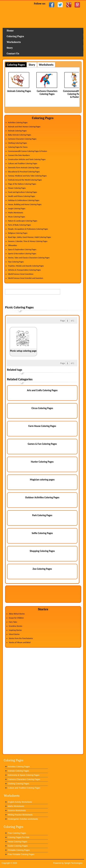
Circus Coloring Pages (42, 408)
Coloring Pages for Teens (18, 147)
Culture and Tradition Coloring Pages (23, 163)
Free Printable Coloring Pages (21, 854)
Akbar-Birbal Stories (17, 614)
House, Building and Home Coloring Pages (25, 204)
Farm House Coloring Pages (42, 426)
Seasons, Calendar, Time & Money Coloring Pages (28, 241)
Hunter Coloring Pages (42, 462)
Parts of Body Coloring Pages (19, 225)
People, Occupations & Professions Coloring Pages (28, 229)
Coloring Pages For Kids (19, 837)
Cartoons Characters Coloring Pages (47, 93)
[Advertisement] (44, 300)
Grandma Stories (16, 626)
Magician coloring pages (42, 480)
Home (43, 19)
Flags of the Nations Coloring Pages (22, 184)
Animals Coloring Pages (19, 91)
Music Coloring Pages (17, 217)
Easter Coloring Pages (18, 846)
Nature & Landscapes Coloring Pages (23, 221)
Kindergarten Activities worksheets (23, 819)
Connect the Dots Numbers (19, 155)
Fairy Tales (13, 622)
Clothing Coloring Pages (18, 143)
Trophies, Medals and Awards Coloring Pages (26, 266)
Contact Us (13, 54)
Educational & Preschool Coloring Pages (24, 172)
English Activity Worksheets (20, 802)
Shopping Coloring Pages (42, 551)
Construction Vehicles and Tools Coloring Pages (27, 159)
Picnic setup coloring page (23, 351)
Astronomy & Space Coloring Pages (24, 775)
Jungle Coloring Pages (17, 209)
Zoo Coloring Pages (42, 569)
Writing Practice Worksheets (20, 815)
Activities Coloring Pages (18, 123)
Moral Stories (14, 634)
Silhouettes (12, 245)
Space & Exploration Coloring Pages (22, 249)
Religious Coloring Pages (18, 233)
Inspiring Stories (15, 630)
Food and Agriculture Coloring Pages (23, 192)
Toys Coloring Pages (16, 262)
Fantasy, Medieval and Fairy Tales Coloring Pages (27, 176)
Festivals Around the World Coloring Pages (25, 180)
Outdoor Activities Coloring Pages (42, 497)
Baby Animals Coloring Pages (19, 135)
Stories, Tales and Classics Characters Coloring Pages (29, 258)
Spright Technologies (73, 863)
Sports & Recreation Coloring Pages (22, 254)
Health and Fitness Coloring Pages (22, 196)
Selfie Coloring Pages (42, 533)
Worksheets (14, 42)
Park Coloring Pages (42, 515)
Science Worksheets (17, 811)
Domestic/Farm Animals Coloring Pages (24, 168)
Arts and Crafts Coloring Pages (42, 390)
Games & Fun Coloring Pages (42, 444)
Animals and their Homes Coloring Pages (24, 127)
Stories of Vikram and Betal (20, 642)
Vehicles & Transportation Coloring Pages (24, 270)
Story (10, 48)
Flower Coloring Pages (17, 188)
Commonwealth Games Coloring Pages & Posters (28, 151)
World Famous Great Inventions (21, 274)
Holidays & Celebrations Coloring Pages (24, 200)
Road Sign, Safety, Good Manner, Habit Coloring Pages (30, 237)
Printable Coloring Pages (19, 850)
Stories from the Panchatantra (21, 638)
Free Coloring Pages (17, 833)
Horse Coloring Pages (18, 842)
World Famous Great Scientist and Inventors (26, 278)
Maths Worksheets (16, 213)
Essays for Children (16, 618)
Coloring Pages (15, 36)
